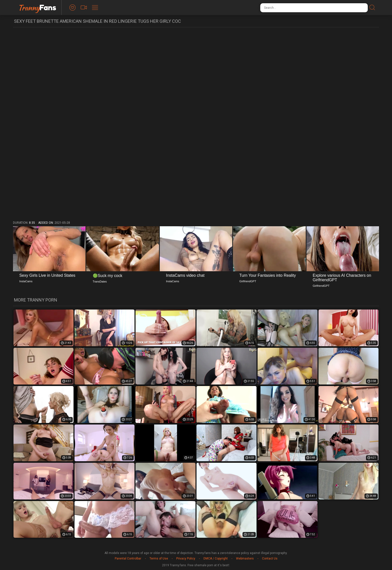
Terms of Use (159, 558)
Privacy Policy (186, 558)
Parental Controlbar (128, 558)
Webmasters (245, 558)
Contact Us (270, 558)
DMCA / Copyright (216, 558)
